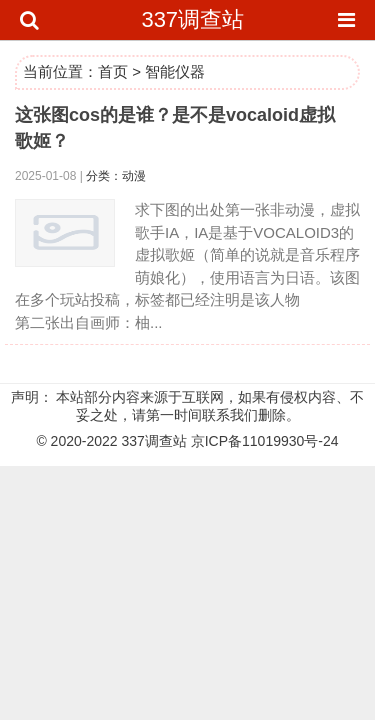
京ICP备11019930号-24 (265, 441)
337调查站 (192, 19)
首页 (113, 71)
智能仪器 (175, 71)
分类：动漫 (116, 176)
